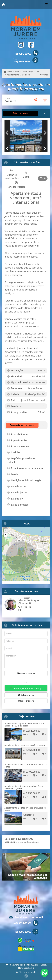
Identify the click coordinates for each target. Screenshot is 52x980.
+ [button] (6, 531)
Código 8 (26, 75)
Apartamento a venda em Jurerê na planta (25, 745)
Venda (18, 72)
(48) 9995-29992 (22, 54)
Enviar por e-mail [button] (26, 673)
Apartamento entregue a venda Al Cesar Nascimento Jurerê (24, 787)
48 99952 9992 (25, 607)
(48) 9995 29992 (23, 61)
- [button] (6, 535)
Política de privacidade (26, 972)
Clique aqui (10, 842)
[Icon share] (21, 45)
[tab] (13, 113)
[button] (8, 133)
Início (8, 72)
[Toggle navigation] (47, 5)
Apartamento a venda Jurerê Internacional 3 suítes (26, 766)
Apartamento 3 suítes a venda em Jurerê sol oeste (25, 809)
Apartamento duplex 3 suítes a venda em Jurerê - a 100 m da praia (24, 725)
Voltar (44, 75)
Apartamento (13, 75)
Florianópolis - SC (31, 72)
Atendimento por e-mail (26, 917)
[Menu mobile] (3, 4)
